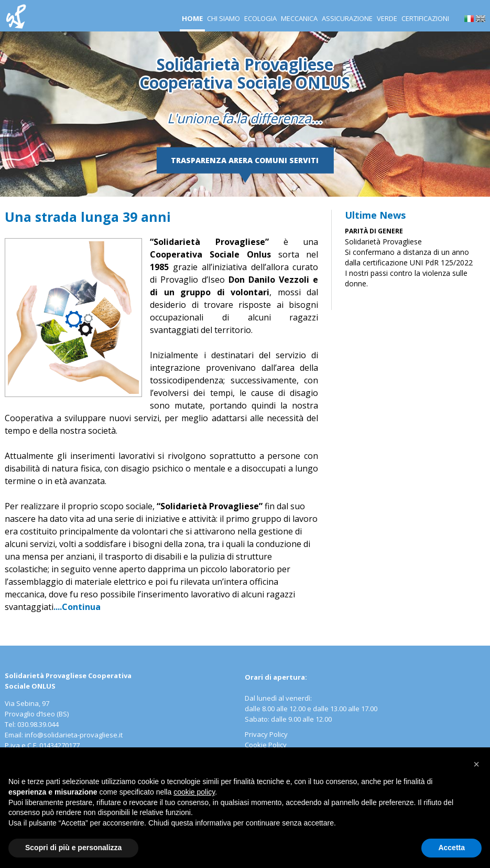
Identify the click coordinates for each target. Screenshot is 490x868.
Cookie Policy (266, 745)
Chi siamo (224, 18)
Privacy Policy (266, 734)
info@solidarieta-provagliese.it (74, 735)
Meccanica (299, 18)
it (469, 19)
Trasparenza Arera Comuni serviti (245, 160)
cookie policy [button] (194, 792)
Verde (387, 18)
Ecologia (260, 18)
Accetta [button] (451, 848)
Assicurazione (347, 18)
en (481, 19)
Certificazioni (425, 18)
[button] (476, 764)
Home (192, 18)
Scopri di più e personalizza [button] (73, 848)
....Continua (77, 607)
